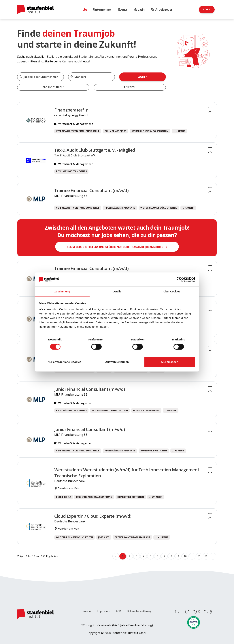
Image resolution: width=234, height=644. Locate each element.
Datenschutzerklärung (139, 611)
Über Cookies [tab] (172, 291)
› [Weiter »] (213, 556)
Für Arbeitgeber (161, 9)
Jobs (84, 9)
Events (123, 9)
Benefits (129, 87)
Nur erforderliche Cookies (64, 362)
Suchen (143, 77)
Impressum (104, 611)
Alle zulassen (170, 362)
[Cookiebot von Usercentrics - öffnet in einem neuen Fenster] (179, 279)
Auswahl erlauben (117, 362)
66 (206, 556)
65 (199, 556)
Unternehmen (103, 9)
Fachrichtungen (53, 87)
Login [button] (207, 9)
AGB (118, 611)
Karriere (87, 611)
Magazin (139, 9)
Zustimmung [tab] (62, 291)
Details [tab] (117, 291)
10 (185, 556)
